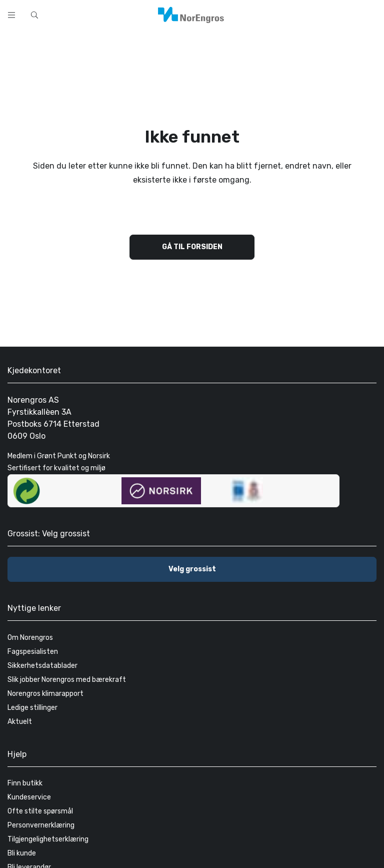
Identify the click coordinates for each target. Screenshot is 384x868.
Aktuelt (20, 722)
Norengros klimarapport (45, 694)
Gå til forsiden (192, 247)
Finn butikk (25, 783)
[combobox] (150, 14)
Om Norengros (30, 638)
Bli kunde (22, 853)
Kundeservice (29, 797)
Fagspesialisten (33, 652)
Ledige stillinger (32, 708)
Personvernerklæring (41, 825)
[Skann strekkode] (287, 14)
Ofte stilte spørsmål (40, 811)
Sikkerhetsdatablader (42, 666)
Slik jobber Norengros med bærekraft (67, 680)
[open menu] (11, 15)
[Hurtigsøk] (34, 15)
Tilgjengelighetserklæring (48, 839)
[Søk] (261, 14)
